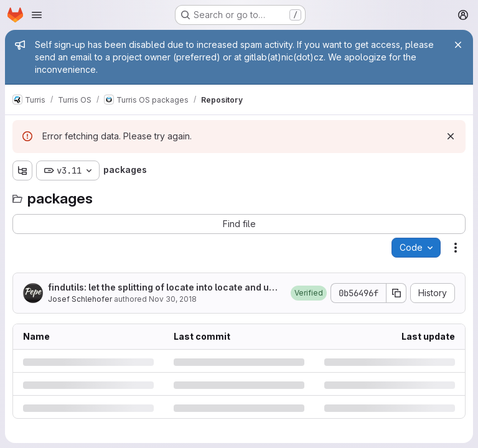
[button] (309, 293)
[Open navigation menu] (37, 15)
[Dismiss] (451, 136)
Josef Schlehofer (80, 299)
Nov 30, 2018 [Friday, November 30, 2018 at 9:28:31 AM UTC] (173, 299)
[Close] (458, 45)
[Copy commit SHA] (396, 293)
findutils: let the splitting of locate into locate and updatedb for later (164, 288)
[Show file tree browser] (22, 170)
